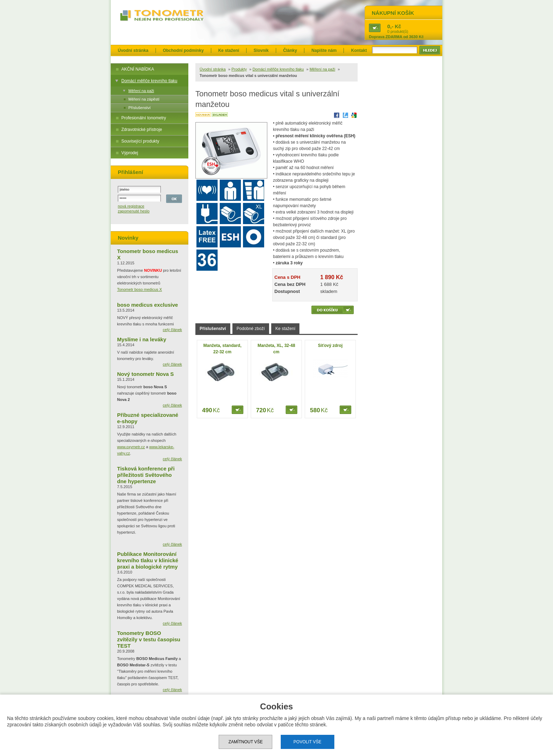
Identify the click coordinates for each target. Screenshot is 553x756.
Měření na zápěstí (144, 99)
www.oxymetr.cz (131, 447)
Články (290, 50)
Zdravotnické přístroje (142, 130)
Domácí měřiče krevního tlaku (149, 81)
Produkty (239, 69)
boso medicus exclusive (148, 305)
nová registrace (131, 206)
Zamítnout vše (246, 742)
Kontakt (359, 50)
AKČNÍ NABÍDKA (138, 69)
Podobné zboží (251, 329)
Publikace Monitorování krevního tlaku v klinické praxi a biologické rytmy (148, 560)
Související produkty (140, 141)
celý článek (172, 330)
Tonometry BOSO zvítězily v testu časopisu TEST (149, 639)
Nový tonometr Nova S (145, 374)
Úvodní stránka (133, 50)
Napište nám (324, 50)
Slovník (261, 50)
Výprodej (130, 153)
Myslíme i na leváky (142, 339)
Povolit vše (307, 742)
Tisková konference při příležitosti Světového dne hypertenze (146, 475)
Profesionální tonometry (144, 118)
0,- (390, 26)
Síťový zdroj (330, 346)
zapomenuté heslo (134, 211)
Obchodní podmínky (183, 50)
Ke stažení (229, 50)
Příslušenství (139, 108)
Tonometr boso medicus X (139, 289)
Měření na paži (141, 91)
